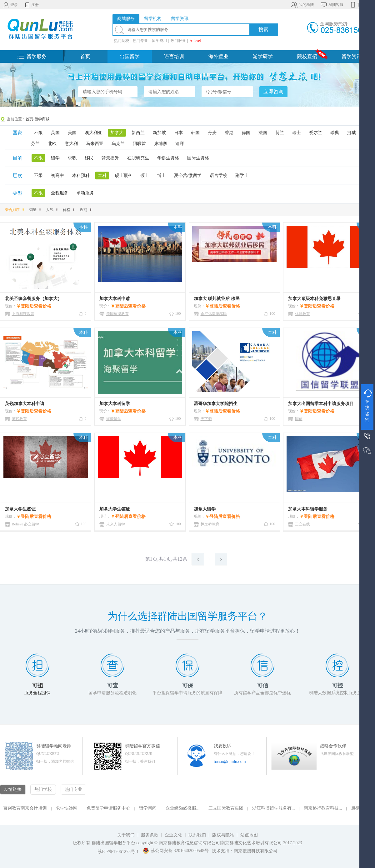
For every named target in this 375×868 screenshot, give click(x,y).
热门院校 (122, 41)
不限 (38, 133)
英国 (55, 133)
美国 (72, 133)
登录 (10, 5)
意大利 (71, 144)
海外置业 (218, 56)
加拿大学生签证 (20, 509)
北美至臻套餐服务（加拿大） (33, 299)
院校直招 (307, 56)
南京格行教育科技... (323, 808)
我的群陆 (302, 5)
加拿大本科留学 (115, 404)
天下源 (206, 419)
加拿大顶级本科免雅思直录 (314, 299)
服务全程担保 (37, 693)
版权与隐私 (223, 835)
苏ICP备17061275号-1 (118, 852)
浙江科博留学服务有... (274, 808)
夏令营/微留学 (188, 176)
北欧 (52, 144)
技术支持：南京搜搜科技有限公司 (245, 851)
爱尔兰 (316, 133)
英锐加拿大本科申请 (25, 404)
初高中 (57, 176)
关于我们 (126, 835)
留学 (55, 158)
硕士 (145, 176)
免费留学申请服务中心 (108, 808)
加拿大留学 (205, 509)
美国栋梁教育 (117, 314)
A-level (195, 41)
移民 (89, 158)
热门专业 (140, 41)
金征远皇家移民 (214, 314)
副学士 (242, 176)
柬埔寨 (161, 144)
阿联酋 (139, 144)
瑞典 (335, 133)
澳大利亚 (93, 133)
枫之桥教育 (210, 524)
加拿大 (117, 133)
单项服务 (85, 193)
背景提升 (110, 158)
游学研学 (263, 56)
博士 (162, 176)
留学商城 (42, 119)
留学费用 (159, 41)
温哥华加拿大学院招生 (216, 404)
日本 (178, 133)
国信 (299, 419)
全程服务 (60, 193)
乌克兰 (118, 144)
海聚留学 (114, 419)
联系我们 (198, 835)
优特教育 (302, 314)
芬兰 (35, 144)
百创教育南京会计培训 (25, 808)
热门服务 (178, 41)
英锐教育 (19, 419)
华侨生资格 (168, 158)
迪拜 (180, 144)
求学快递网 (67, 808)
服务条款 (150, 835)
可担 (37, 685)
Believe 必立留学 (26, 524)
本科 (102, 176)
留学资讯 (352, 56)
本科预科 (81, 176)
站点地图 (249, 835)
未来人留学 (116, 524)
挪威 (352, 133)
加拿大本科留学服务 (308, 509)
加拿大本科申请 (115, 299)
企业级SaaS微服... (183, 808)
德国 (246, 133)
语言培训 (174, 56)
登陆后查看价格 (36, 306)
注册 (31, 5)
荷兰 (280, 133)
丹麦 (212, 133)
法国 (263, 133)
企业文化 (173, 835)
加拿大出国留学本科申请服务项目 (321, 404)
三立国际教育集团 (226, 808)
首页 (85, 56)
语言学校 (218, 176)
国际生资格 (198, 158)
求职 (72, 158)
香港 (229, 133)
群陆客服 (332, 5)
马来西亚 (95, 144)
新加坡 (159, 133)
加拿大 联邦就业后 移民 (217, 299)
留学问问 (148, 808)
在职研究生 (138, 158)
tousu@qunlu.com (230, 762)
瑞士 (297, 133)
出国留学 (130, 56)
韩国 (195, 133)
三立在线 (302, 524)
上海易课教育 (23, 314)
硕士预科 (123, 176)
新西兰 (138, 133)
